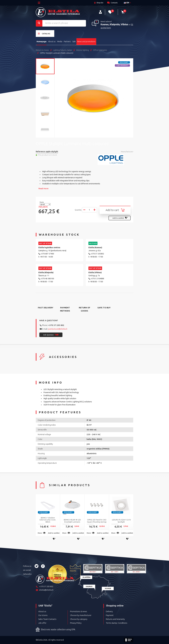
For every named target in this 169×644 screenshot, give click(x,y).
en (126, 3)
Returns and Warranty (115, 619)
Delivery (109, 611)
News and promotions (86, 42)
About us (52, 42)
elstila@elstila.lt (45, 590)
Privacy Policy (76, 623)
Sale (74, 42)
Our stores (43, 615)
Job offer (42, 623)
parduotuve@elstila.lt (58, 329)
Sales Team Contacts (47, 619)
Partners (67, 42)
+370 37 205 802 (56, 325)
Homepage (42, 42)
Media (60, 42)
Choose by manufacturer (81, 615)
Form (42, 202)
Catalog (44, 34)
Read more (43, 188)
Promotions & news (79, 611)
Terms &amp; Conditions (117, 623)
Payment (110, 615)
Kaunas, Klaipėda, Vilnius (114, 24)
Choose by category (79, 619)
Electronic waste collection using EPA (55, 630)
